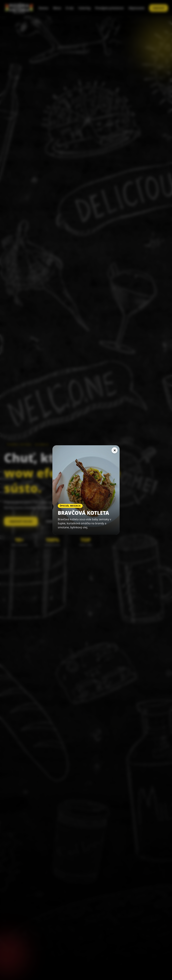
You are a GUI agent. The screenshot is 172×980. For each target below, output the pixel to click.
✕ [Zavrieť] (115, 450)
